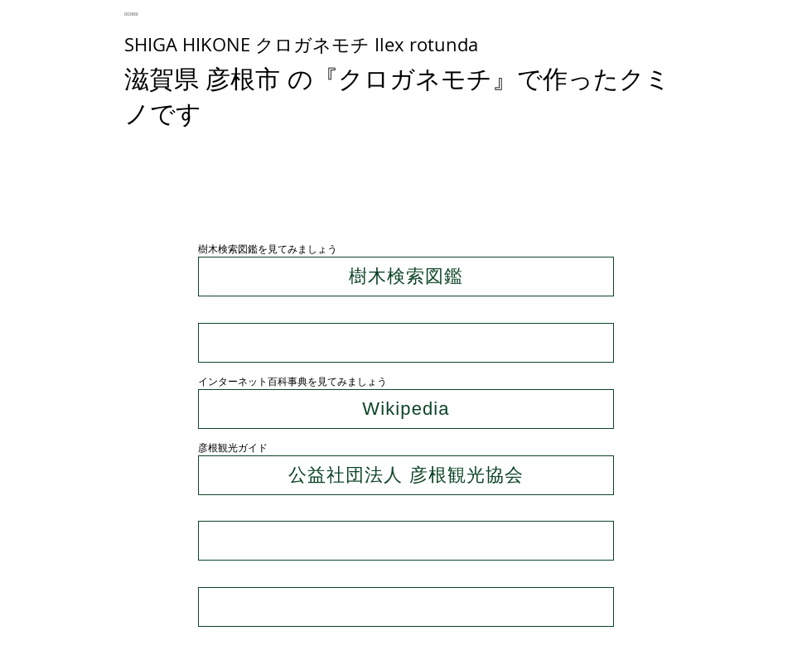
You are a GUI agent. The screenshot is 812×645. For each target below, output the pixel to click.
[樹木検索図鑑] (406, 277)
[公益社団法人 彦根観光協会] (406, 475)
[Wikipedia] (406, 409)
